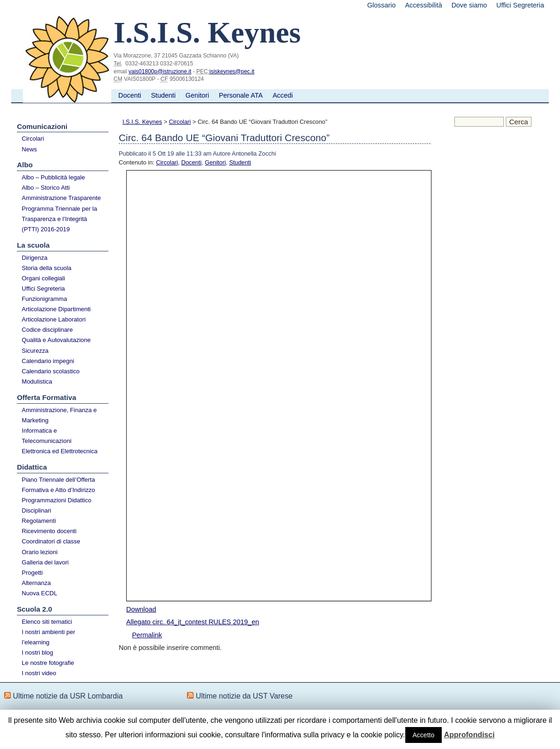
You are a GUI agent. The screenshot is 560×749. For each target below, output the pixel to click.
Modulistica (37, 382)
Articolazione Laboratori (54, 319)
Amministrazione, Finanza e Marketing (59, 415)
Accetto (424, 735)
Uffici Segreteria (520, 5)
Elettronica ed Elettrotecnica (60, 451)
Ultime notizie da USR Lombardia (68, 696)
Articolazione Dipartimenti (56, 309)
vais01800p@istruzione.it (160, 71)
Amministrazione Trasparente (61, 198)
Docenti (130, 95)
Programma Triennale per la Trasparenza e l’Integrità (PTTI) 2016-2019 (60, 219)
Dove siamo (469, 5)
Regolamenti (39, 521)
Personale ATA (241, 95)
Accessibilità (423, 5)
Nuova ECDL (40, 593)
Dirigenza (35, 258)
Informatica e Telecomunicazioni (47, 436)
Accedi (283, 95)
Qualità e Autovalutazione (56, 340)
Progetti (32, 573)
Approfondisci (469, 735)
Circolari (33, 139)
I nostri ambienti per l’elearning (49, 637)
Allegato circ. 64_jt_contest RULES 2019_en (193, 622)
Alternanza (36, 583)
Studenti (163, 95)
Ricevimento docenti (49, 531)
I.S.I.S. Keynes (142, 122)
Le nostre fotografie (48, 663)
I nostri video (39, 673)
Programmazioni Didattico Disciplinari (57, 505)
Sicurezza (35, 351)
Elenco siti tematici (47, 622)
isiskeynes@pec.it (232, 71)
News (30, 149)
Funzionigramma (45, 299)
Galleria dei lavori (45, 562)
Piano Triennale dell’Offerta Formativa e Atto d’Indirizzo (59, 485)
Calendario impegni (48, 361)
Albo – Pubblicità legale (54, 177)
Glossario (382, 5)
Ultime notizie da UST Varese (244, 696)
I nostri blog (38, 653)
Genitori (197, 95)
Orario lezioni (40, 552)
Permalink (147, 635)
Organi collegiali (44, 278)
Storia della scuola (47, 268)
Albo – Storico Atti (46, 188)
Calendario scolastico (51, 371)
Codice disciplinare (47, 330)
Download (141, 609)
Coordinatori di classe (51, 541)
